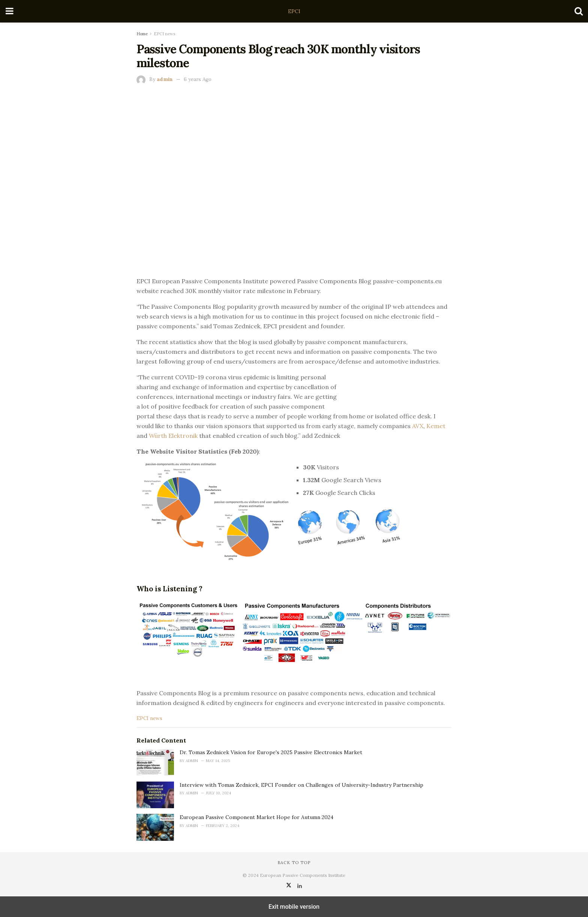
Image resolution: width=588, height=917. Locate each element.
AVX (418, 426)
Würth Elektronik (174, 436)
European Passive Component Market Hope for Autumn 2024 (256, 817)
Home (142, 34)
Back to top (294, 863)
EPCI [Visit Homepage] (294, 11)
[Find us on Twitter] (289, 886)
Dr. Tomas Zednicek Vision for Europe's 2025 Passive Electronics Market (271, 752)
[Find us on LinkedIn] (300, 886)
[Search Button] (579, 11)
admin (165, 79)
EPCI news (164, 34)
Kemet (436, 426)
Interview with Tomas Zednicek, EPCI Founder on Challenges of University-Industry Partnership (301, 785)
